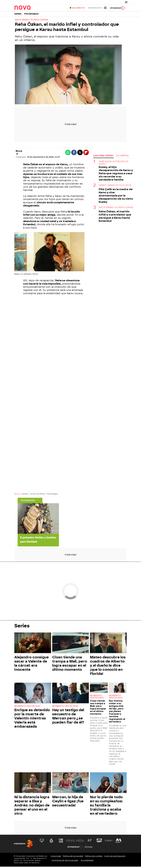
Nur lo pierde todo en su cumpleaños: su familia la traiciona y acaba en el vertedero (106, 807)
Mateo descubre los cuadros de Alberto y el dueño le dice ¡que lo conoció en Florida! (108, 667)
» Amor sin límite (37, 495)
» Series (24, 495)
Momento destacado (27, 708)
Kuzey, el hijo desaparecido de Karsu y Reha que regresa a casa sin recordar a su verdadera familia (116, 175)
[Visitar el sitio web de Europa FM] (109, 842)
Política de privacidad (73, 857)
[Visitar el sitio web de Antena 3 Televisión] (42, 842)
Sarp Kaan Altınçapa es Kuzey (114, 164)
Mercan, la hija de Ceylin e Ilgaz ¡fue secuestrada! (68, 802)
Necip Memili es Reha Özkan (116, 209)
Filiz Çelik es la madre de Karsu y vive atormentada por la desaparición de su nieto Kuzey (116, 197)
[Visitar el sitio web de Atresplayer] (75, 848)
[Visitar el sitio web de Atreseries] (90, 842)
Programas (31, 15)
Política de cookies (94, 857)
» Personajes (52, 495)
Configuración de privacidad (65, 862)
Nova (17, 495)
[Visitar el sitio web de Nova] (70, 842)
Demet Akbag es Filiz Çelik (115, 187)
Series (18, 15)
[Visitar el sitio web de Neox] (61, 842)
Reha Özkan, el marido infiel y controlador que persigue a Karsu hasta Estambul (115, 218)
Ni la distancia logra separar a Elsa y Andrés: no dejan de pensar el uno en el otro (32, 807)
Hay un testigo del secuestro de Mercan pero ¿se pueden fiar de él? (68, 717)
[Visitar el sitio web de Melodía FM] (118, 842)
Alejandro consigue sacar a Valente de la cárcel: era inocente (32, 665)
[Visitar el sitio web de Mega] (80, 842)
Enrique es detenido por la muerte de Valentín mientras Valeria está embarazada (32, 720)
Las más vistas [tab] (103, 157)
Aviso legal (56, 857)
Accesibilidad (87, 862)
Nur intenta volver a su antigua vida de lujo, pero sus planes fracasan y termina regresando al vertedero (117, 713)
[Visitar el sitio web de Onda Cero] (99, 842)
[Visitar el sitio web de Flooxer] (89, 848)
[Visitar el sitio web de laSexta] (51, 842)
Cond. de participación (115, 857)
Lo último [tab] (122, 157)
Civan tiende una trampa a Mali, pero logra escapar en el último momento (70, 665)
